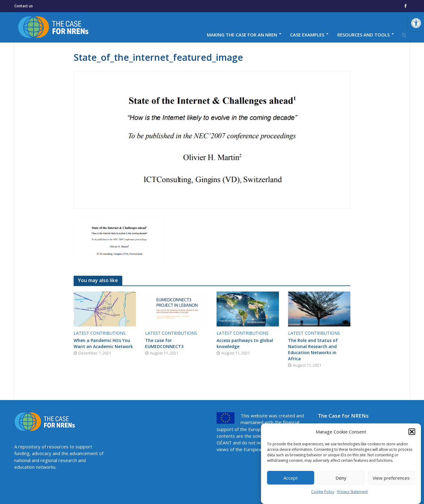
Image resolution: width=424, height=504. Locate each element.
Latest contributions (100, 333)
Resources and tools (363, 35)
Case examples (307, 35)
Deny (341, 478)
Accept (291, 478)
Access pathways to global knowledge (245, 343)
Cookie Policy (323, 492)
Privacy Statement (353, 492)
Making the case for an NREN (242, 35)
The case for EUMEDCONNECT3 (164, 343)
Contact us (24, 6)
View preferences (391, 478)
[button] (416, 23)
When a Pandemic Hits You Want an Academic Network (103, 343)
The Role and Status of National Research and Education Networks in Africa (313, 349)
